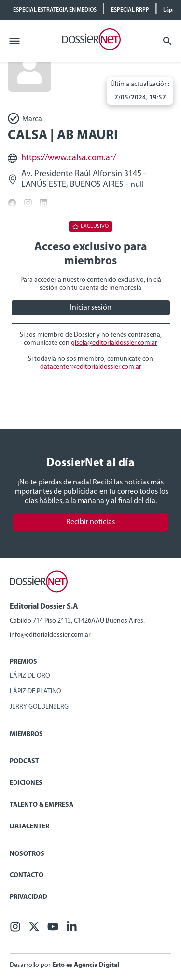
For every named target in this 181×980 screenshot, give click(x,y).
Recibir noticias (90, 522)
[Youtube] (53, 930)
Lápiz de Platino (35, 691)
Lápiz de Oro (30, 676)
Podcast (24, 761)
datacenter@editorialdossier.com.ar (91, 367)
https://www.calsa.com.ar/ (69, 158)
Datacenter (29, 827)
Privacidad (28, 897)
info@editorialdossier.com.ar (50, 635)
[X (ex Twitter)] (34, 930)
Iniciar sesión (91, 308)
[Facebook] (15, 930)
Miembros (26, 734)
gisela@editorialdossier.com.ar (114, 343)
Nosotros (27, 854)
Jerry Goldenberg (39, 707)
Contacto (27, 875)
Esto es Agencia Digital (86, 965)
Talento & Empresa (42, 805)
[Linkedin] (72, 930)
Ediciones (26, 783)
